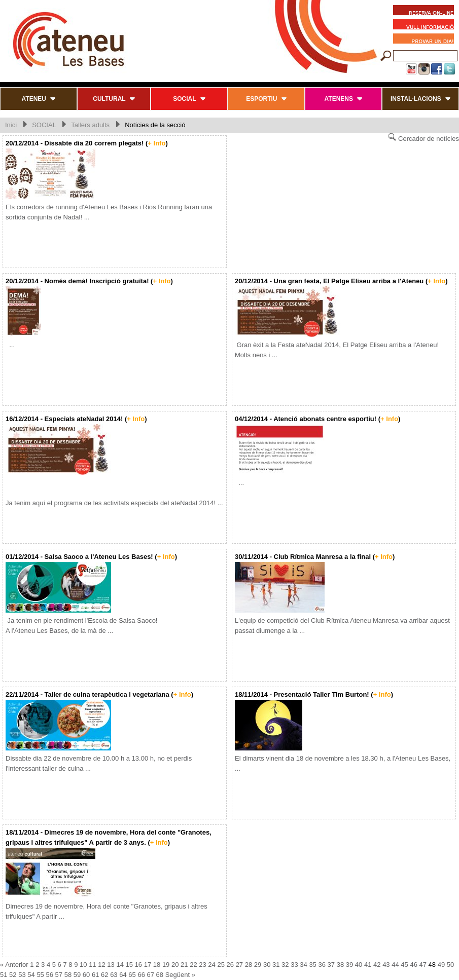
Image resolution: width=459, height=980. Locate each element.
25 (221, 965)
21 (184, 965)
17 (148, 965)
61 (95, 975)
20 (175, 965)
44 (395, 965)
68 (160, 975)
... (10, 345)
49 (441, 965)
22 (193, 965)
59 (77, 975)
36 (322, 965)
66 (141, 975)
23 (202, 965)
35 (312, 965)
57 (59, 975)
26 (230, 965)
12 (101, 965)
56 (49, 975)
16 (138, 965)
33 (294, 965)
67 (151, 975)
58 (68, 975)
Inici (11, 125)
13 (111, 965)
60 (86, 975)
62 (104, 975)
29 (258, 965)
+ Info (156, 143)
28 (249, 965)
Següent (178, 975)
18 (157, 965)
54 (31, 975)
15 (129, 965)
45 (404, 965)
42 (377, 965)
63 (114, 975)
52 (13, 975)
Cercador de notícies (423, 138)
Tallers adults (90, 125)
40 (359, 965)
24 (211, 965)
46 (413, 965)
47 (423, 965)
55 (40, 975)
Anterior (17, 965)
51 (4, 975)
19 (166, 965)
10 (83, 965)
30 (267, 965)
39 (349, 965)
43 (386, 965)
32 (285, 965)
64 (123, 975)
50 (450, 965)
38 (340, 965)
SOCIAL (44, 125)
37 (331, 965)
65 (132, 975)
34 (303, 965)
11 (92, 965)
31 (276, 965)
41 (368, 965)
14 (120, 965)
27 (239, 965)
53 (22, 975)
